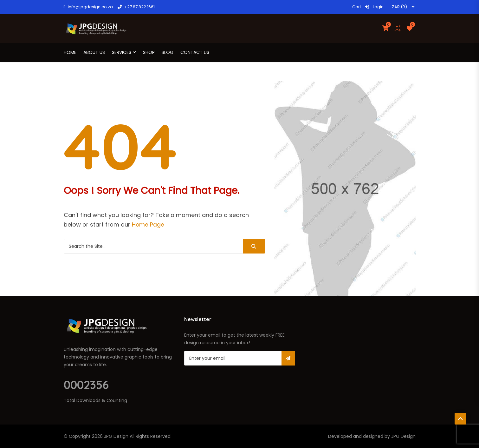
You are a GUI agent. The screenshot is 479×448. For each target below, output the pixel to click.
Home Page (148, 224)
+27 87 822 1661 (136, 7)
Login (374, 7)
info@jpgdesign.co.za (88, 7)
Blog (168, 52)
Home (70, 52)
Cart (357, 7)
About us (94, 52)
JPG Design (116, 436)
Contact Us (195, 52)
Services (122, 52)
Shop (149, 52)
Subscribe (288, 358)
